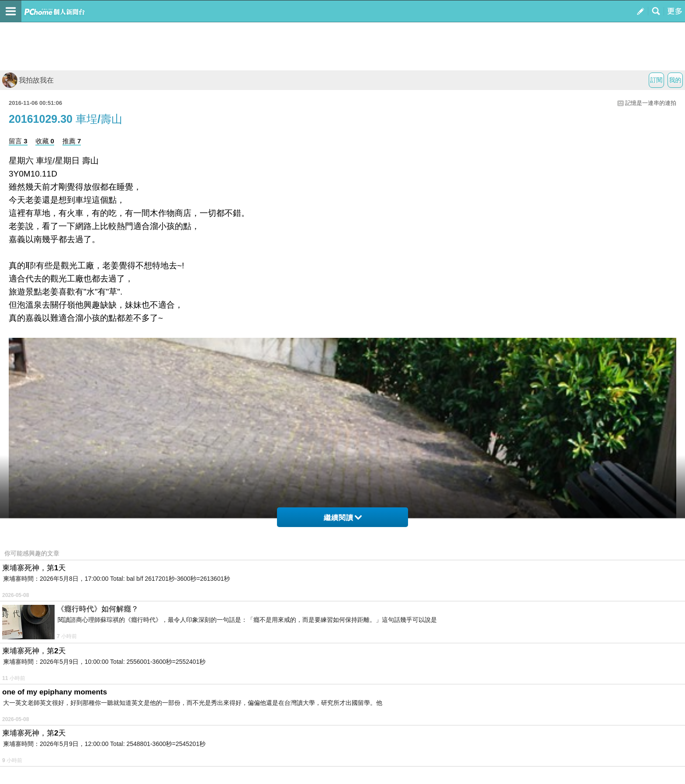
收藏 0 (45, 141)
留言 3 (18, 141)
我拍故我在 (28, 80)
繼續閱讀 (343, 518)
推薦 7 (72, 141)
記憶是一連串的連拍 (651, 103)
